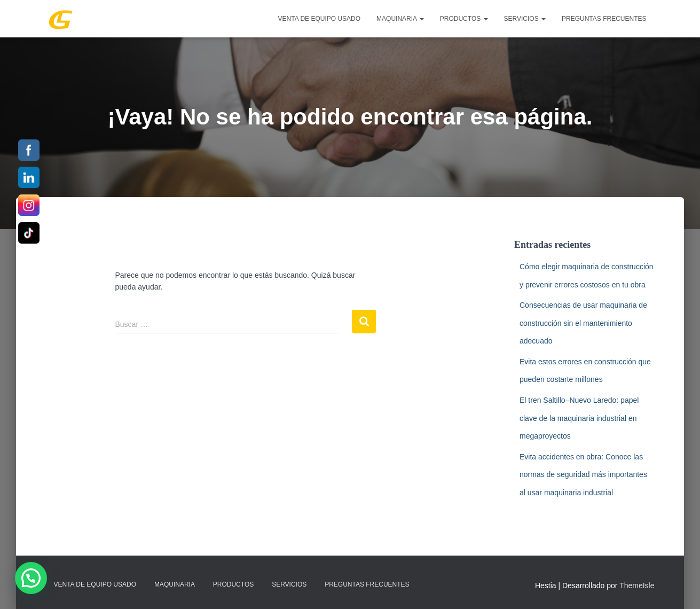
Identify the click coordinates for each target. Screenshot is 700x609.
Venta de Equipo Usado (319, 19)
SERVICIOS (525, 19)
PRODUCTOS (464, 19)
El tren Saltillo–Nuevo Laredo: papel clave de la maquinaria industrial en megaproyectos (579, 418)
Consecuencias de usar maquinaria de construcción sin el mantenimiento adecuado (583, 323)
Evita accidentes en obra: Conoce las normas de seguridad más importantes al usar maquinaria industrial (583, 475)
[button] (31, 578)
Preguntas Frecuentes (604, 19)
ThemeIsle (637, 585)
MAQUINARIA (400, 19)
